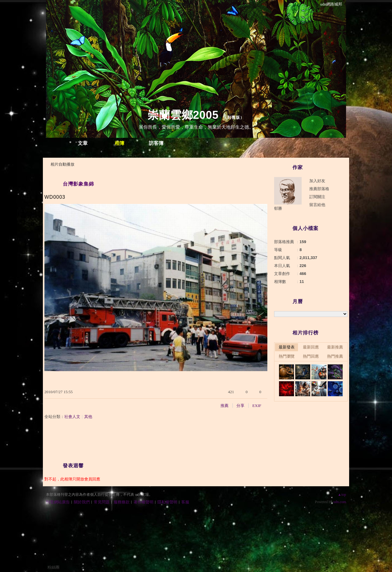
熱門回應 (311, 356)
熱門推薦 (335, 356)
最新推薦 (335, 347)
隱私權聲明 (167, 502)
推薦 (224, 406)
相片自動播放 (62, 164)
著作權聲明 (143, 502)
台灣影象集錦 (78, 184)
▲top (342, 495)
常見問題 (102, 502)
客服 (185, 502)
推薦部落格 (319, 189)
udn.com (340, 502)
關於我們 (82, 502)
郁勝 (278, 208)
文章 (83, 143)
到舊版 (234, 117)
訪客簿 (156, 143)
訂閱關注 (317, 197)
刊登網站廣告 (58, 502)
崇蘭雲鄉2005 (183, 115)
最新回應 (311, 347)
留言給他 (317, 205)
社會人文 (72, 417)
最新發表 (287, 347)
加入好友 (317, 181)
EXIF (257, 406)
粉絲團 (53, 567)
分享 (240, 406)
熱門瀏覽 (287, 356)
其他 (88, 417)
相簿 (119, 143)
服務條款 (122, 502)
